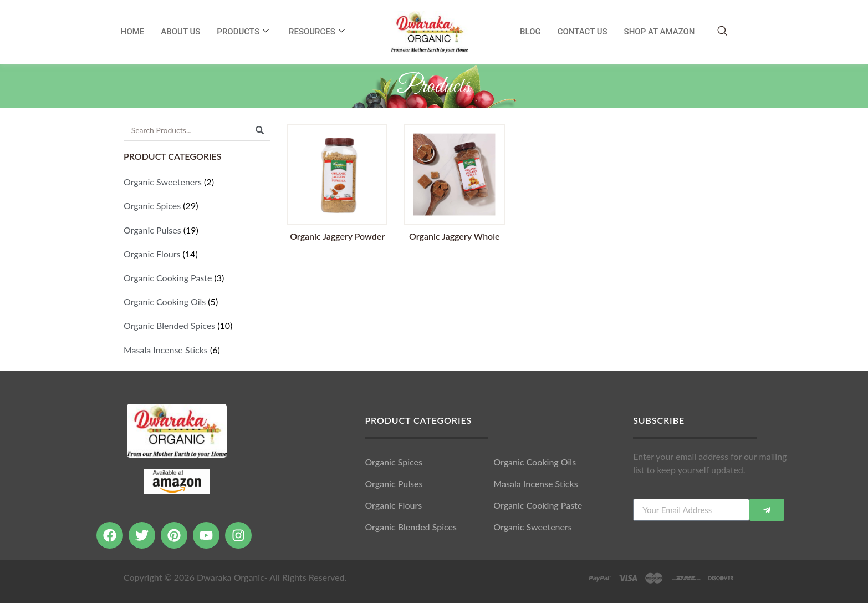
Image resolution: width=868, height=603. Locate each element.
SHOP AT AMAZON (660, 32)
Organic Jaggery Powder (337, 236)
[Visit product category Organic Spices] (197, 206)
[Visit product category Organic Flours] (197, 254)
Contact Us (583, 32)
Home (133, 32)
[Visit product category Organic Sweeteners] (197, 182)
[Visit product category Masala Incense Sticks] (197, 350)
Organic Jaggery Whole (455, 236)
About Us (180, 32)
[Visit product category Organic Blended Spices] (197, 325)
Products (243, 32)
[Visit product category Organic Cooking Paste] (197, 278)
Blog (530, 32)
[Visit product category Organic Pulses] (197, 230)
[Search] (259, 130)
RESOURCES (317, 32)
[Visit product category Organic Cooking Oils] (197, 301)
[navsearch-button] (722, 31)
